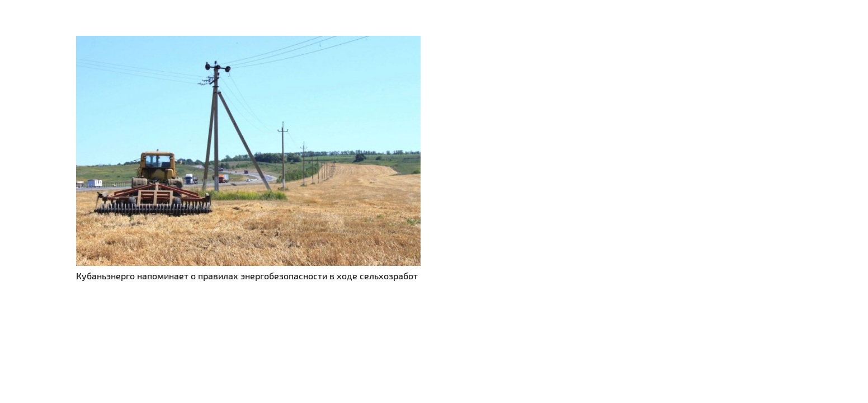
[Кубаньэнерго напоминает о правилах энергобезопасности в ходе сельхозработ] (248, 42)
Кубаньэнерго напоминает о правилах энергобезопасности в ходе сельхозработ (247, 276)
